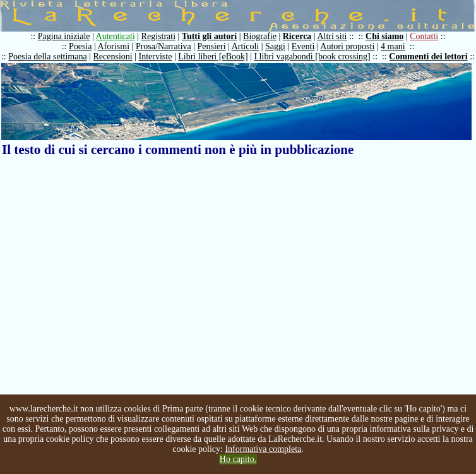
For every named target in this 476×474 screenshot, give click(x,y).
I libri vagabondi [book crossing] (312, 56)
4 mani (393, 46)
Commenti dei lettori (428, 56)
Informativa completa (263, 449)
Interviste (156, 56)
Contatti (424, 36)
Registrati (158, 36)
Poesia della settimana (47, 56)
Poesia (80, 46)
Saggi (275, 46)
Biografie (260, 36)
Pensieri (212, 46)
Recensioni (113, 56)
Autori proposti (347, 46)
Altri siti (332, 36)
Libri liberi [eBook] (213, 56)
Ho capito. (238, 459)
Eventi (303, 46)
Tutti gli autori (209, 36)
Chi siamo (384, 36)
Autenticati (116, 36)
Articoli (246, 46)
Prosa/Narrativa (164, 46)
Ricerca (297, 36)
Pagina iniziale (64, 36)
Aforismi (114, 46)
